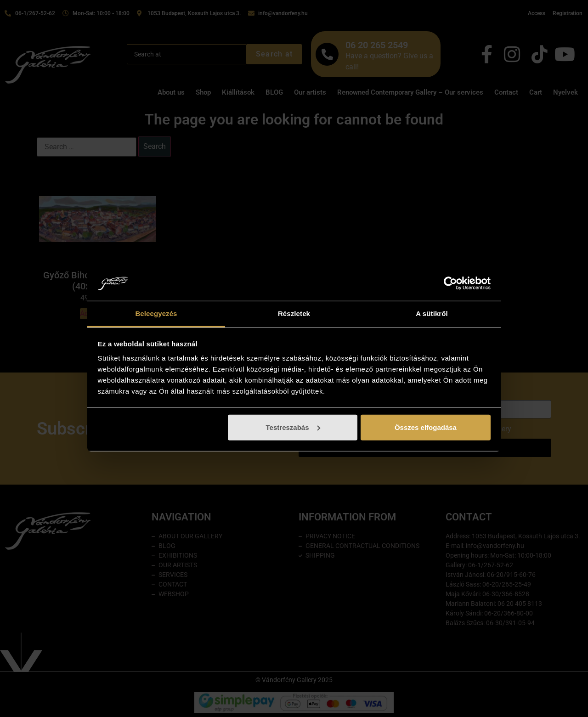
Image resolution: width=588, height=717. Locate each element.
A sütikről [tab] (432, 313)
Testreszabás (293, 427)
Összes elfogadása (426, 427)
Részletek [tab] (294, 313)
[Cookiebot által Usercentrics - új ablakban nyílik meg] (450, 283)
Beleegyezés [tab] (156, 313)
